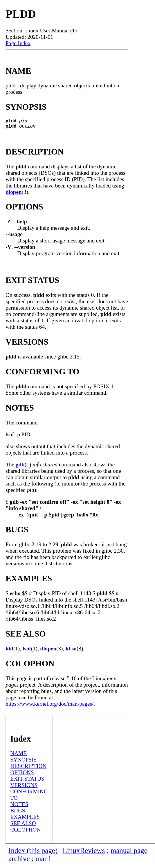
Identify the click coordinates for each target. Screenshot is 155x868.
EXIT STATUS (27, 781)
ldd (9, 651)
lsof (27, 651)
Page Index (18, 43)
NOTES (19, 807)
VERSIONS (24, 787)
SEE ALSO (23, 826)
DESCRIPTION (29, 768)
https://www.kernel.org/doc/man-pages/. (50, 706)
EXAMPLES (25, 819)
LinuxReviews (84, 853)
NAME (19, 756)
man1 (43, 861)
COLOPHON (26, 832)
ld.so (71, 651)
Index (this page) (33, 853)
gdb (20, 467)
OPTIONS (22, 775)
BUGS (18, 813)
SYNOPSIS (24, 762)
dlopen (13, 194)
